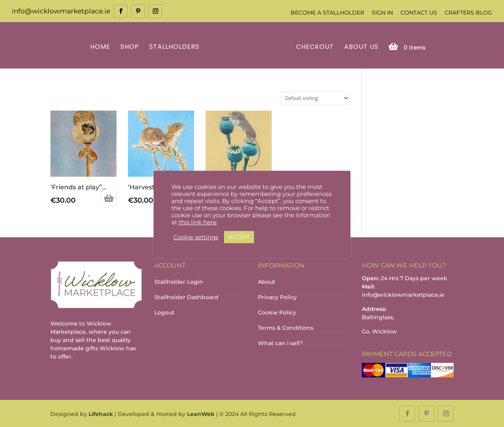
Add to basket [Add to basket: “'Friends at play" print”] (109, 198)
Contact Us (419, 13)
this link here (198, 222)
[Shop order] (315, 97)
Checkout (314, 47)
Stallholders (175, 47)
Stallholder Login (179, 281)
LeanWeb (201, 414)
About (267, 281)
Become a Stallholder (327, 13)
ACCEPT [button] (239, 237)
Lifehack (101, 414)
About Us (360, 47)
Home (101, 47)
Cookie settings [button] (196, 237)
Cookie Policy (277, 312)
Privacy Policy (277, 296)
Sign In (382, 13)
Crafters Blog (468, 13)
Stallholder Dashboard (186, 296)
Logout (164, 312)
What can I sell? (280, 342)
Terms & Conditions (286, 327)
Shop (131, 47)
